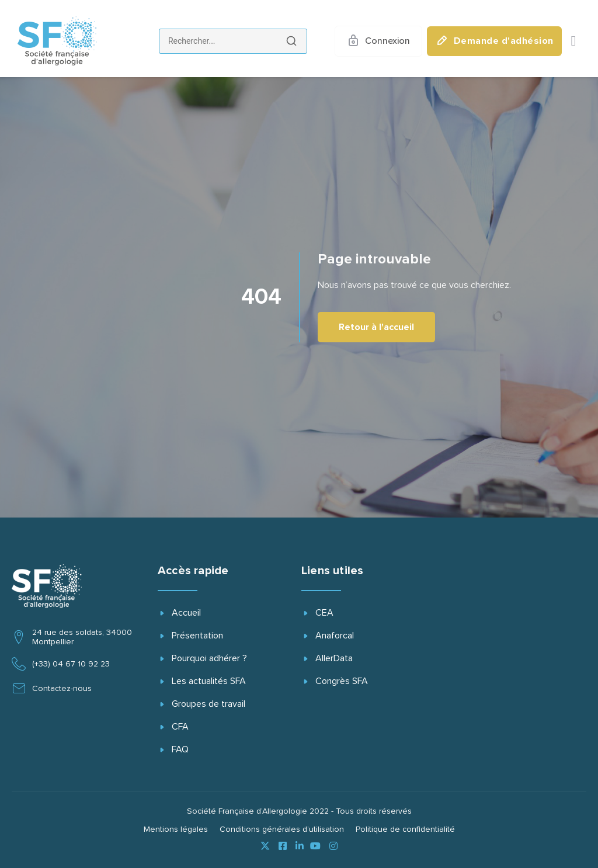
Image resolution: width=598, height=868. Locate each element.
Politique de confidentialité (405, 829)
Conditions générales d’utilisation (282, 829)
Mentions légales (176, 829)
